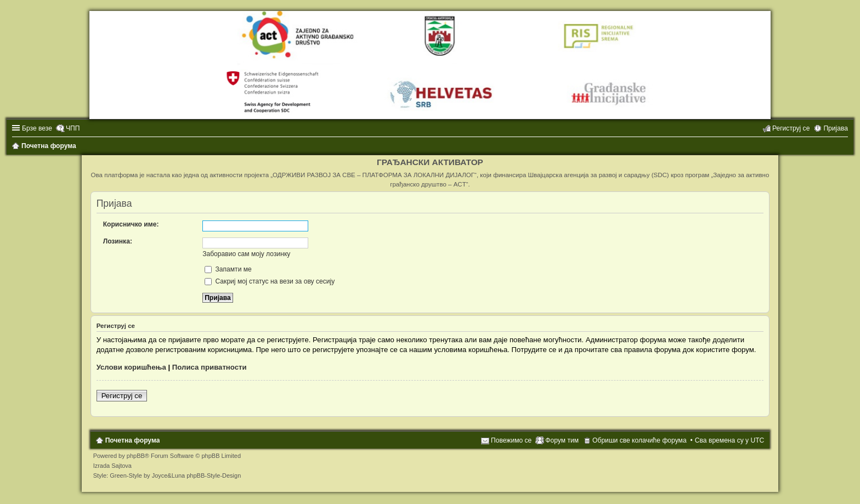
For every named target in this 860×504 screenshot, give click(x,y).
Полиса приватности (210, 367)
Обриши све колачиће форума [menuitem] (640, 440)
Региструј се (122, 396)
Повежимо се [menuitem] (511, 440)
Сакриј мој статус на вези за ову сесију (270, 281)
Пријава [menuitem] (836, 128)
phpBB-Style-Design (214, 475)
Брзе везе (37, 128)
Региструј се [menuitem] (791, 128)
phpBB (136, 456)
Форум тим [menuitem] (562, 440)
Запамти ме (228, 269)
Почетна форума (133, 440)
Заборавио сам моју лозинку (246, 254)
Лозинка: (118, 241)
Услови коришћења (131, 367)
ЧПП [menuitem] (73, 128)
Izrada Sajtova (112, 466)
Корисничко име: (131, 224)
